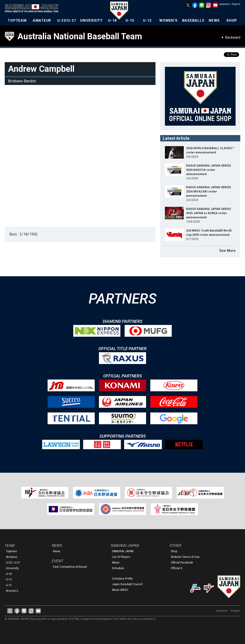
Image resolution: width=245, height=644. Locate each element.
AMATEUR (42, 20)
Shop (174, 551)
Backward (233, 37)
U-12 (147, 20)
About (116, 563)
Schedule (118, 568)
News (57, 551)
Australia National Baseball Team (80, 36)
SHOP (232, 20)
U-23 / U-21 (13, 563)
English (236, 4)
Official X (177, 568)
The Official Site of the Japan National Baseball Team (33, 9)
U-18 (112, 20)
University (12, 568)
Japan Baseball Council (127, 584)
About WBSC (120, 590)
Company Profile (122, 579)
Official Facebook (182, 563)
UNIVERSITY (91, 20)
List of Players (121, 557)
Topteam (12, 551)
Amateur (12, 557)
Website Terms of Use (185, 557)
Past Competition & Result (70, 567)
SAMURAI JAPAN (123, 551)
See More (227, 251)
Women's (12, 591)
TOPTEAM (17, 20)
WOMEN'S (168, 20)
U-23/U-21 (67, 20)
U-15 (130, 20)
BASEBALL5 (193, 20)
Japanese (224, 4)
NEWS (214, 20)
